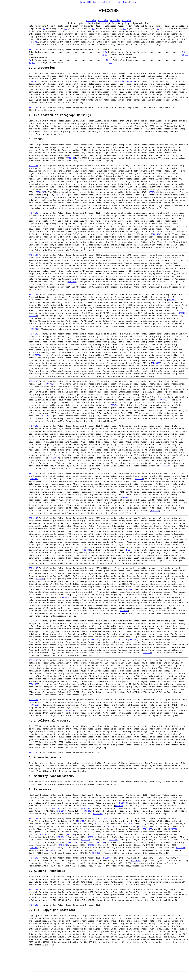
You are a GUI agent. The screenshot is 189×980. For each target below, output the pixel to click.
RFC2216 (95, 642)
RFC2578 (70, 712)
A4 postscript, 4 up (140, 23)
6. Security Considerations (51, 780)
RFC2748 (41, 194)
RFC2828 (131, 82)
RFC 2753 (63, 850)
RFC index (91, 20)
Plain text (73, 23)
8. (111, 60)
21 (111, 63)
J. (162, 26)
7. (30, 60)
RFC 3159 (136, 866)
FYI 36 (150, 850)
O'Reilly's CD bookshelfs (99, 2)
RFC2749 (153, 194)
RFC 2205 (98, 819)
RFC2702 (172, 302)
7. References (40, 794)
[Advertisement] (13, 489)
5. (187, 55)
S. (93, 28)
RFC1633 (86, 552)
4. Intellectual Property (50, 723)
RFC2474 (156, 236)
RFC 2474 (99, 829)
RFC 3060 (181, 853)
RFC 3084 (97, 858)
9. (33, 63)
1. (123, 49)
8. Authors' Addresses (47, 877)
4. (106, 55)
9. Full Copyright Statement (52, 916)
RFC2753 (163, 402)
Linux (126, 2)
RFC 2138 (61, 816)
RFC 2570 (147, 834)
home (83, 2)
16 (183, 55)
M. (44, 28)
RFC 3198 (33, 49)
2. (106, 52)
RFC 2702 (61, 842)
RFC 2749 (72, 847)
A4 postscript (104, 23)
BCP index (115, 20)
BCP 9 (47, 813)
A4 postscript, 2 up (120, 23)
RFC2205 (183, 315)
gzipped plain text (87, 23)
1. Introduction (42, 68)
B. (66, 28)
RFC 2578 (45, 839)
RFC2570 (72, 284)
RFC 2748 (85, 845)
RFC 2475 (113, 832)
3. (185, 52)
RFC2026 (34, 82)
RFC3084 (60, 197)
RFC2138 (71, 160)
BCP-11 (153, 737)
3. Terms (36, 141)
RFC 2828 (33, 42)
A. (124, 28)
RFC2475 (155, 513)
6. (107, 57)
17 (104, 57)
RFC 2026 (56, 813)
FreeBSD (117, 2)
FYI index (126, 20)
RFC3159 (34, 707)
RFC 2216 (122, 642)
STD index (103, 20)
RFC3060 (34, 331)
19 (30, 63)
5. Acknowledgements (45, 761)
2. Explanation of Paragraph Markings (60, 116)
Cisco (133, 2)
